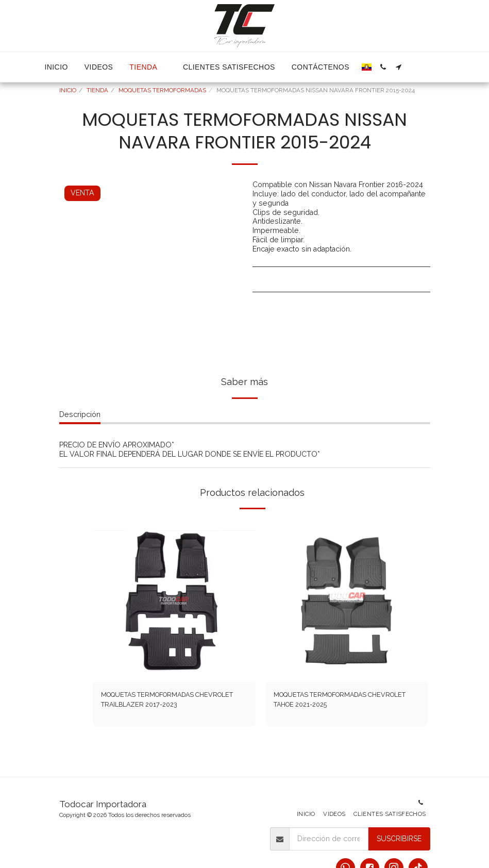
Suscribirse (399, 839)
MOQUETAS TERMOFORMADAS (162, 90)
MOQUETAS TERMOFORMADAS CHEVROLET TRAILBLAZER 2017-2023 (167, 701)
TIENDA (97, 90)
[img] (174, 601)
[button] (383, 67)
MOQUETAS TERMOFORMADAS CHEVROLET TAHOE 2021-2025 (329, 701)
